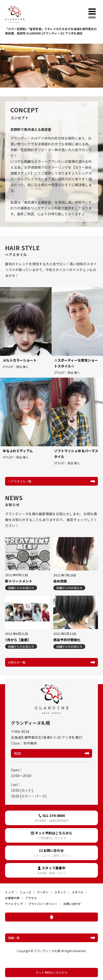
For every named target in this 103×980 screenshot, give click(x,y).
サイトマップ (14, 904)
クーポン (43, 892)
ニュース (25, 892)
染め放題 (60, 581)
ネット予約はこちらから (52, 972)
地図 (17, 753)
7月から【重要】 (18, 640)
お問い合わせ (51, 853)
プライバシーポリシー (43, 904)
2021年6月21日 (17, 634)
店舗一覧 (14, 938)
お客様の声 (12, 898)
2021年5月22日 (65, 634)
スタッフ (60, 892)
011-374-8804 (51, 818)
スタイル (78, 892)
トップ (9, 892)
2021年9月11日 (17, 575)
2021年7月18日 (65, 575)
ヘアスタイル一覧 (20, 481)
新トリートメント (19, 581)
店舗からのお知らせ (21, 588)
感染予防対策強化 (67, 640)
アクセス (31, 898)
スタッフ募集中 (51, 870)
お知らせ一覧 (17, 662)
